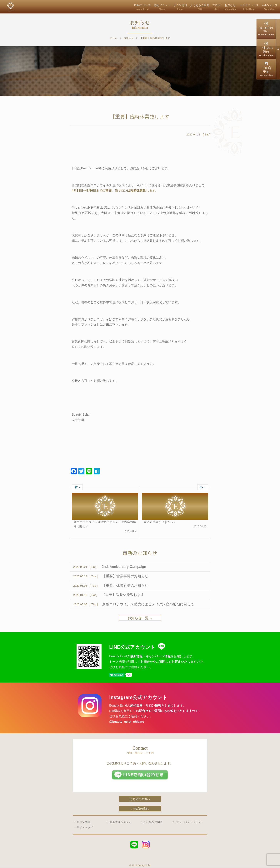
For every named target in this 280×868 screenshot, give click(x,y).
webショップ (270, 7)
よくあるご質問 (203, 7)
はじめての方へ (266, 29)
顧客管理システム (121, 822)
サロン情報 (185, 7)
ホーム (114, 38)
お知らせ (232, 7)
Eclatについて (150, 7)
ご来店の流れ (266, 49)
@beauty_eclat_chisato (127, 722)
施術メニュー (168, 7)
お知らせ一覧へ (140, 618)
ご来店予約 (266, 69)
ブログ (219, 7)
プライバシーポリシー (190, 822)
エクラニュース (251, 7)
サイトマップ (85, 828)
